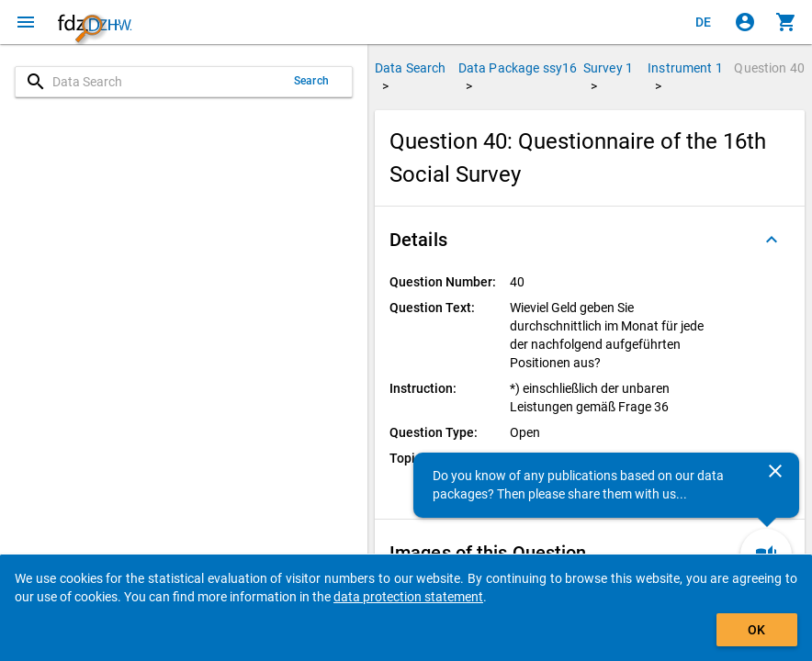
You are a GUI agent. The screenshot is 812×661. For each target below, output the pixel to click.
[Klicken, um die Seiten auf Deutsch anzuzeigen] (704, 22)
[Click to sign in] (745, 22)
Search (311, 81)
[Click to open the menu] (26, 22)
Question (769, 68)
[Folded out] (772, 240)
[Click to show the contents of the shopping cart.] (786, 22)
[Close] (775, 471)
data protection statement (408, 597)
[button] (590, 240)
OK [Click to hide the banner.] (756, 630)
